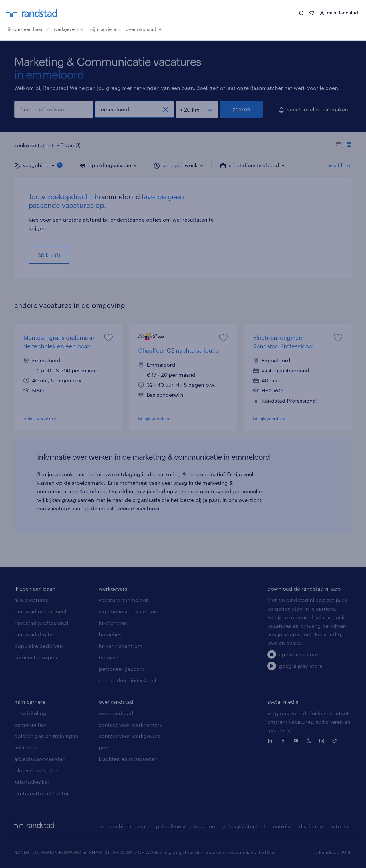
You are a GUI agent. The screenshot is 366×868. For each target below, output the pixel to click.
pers (104, 747)
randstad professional (41, 623)
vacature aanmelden (124, 600)
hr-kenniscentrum (121, 646)
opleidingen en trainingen (46, 736)
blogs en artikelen (36, 770)
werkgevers (69, 29)
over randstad (144, 29)
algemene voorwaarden (128, 611)
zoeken (241, 109)
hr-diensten (113, 623)
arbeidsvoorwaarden (40, 759)
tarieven (109, 657)
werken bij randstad (124, 826)
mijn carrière (105, 29)
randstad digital (34, 634)
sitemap (342, 826)
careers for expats (36, 657)
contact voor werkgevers (129, 736)
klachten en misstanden (128, 759)
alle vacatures (31, 600)
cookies (282, 826)
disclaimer (312, 826)
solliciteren (28, 747)
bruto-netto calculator (42, 793)
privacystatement (244, 826)
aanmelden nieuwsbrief (128, 680)
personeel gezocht (122, 669)
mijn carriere (30, 702)
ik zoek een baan (29, 29)
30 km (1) (49, 255)
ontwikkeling (30, 713)
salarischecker (32, 782)
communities (30, 725)
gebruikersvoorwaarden (185, 826)
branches (110, 634)
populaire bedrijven (39, 646)
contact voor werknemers (130, 725)
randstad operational (40, 611)
